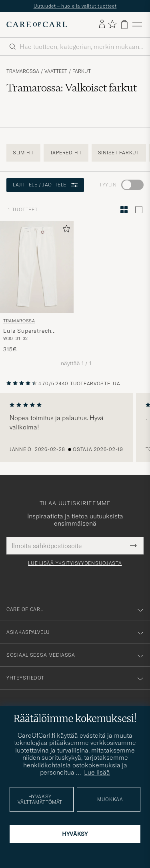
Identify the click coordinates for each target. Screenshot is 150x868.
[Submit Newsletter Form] (133, 546)
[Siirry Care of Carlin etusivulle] (37, 24)
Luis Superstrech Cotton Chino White (32, 331)
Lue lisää (97, 772)
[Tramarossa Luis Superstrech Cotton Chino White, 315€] (37, 287)
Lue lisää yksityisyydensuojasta (75, 563)
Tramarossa (23, 71)
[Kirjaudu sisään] (102, 24)
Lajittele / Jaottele (45, 185)
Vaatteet (56, 71)
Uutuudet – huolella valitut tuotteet (75, 6)
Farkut (82, 71)
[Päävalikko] (137, 25)
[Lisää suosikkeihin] (65, 230)
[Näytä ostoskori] (124, 25)
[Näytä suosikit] (112, 25)
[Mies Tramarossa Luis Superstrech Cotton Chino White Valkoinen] (37, 267)
